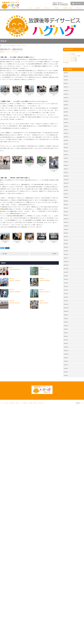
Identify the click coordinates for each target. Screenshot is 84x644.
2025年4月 (66, 119)
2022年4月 (66, 247)
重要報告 (65, 63)
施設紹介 (57, 8)
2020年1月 (66, 343)
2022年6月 (66, 240)
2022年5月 (66, 244)
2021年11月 (66, 265)
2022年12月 (66, 219)
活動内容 (38, 8)
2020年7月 (66, 322)
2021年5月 (66, 286)
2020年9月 (66, 315)
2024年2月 (66, 169)
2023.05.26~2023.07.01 (15, 269)
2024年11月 (66, 137)
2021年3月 (66, 294)
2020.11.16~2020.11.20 (15, 303)
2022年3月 (66, 251)
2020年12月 (66, 304)
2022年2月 (66, 254)
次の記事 (54, 254)
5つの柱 (30, 8)
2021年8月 (66, 276)
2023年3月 (66, 208)
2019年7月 (66, 365)
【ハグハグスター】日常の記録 (69, 61)
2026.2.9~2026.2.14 (44, 303)
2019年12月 (66, 347)
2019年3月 (66, 376)
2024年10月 (66, 140)
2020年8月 (66, 319)
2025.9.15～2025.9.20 (44, 269)
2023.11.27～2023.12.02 (15, 281)
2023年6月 (66, 197)
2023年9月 (66, 187)
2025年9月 (66, 101)
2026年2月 (66, 83)
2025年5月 (66, 116)
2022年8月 (66, 233)
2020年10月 (66, 311)
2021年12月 (66, 262)
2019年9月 (66, 358)
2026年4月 (66, 76)
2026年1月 (66, 87)
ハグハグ (82, 403)
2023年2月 (66, 212)
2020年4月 (66, 333)
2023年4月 (66, 205)
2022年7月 (66, 237)
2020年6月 (66, 326)
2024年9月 (66, 144)
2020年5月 (66, 329)
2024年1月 (66, 173)
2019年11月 (66, 351)
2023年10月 (66, 183)
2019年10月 (66, 354)
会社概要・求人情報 (67, 8)
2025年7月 (66, 108)
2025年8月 (66, 105)
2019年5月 (66, 372)
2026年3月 (66, 80)
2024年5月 (66, 158)
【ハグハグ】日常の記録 (68, 54)
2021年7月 (66, 279)
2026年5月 (66, 73)
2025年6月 (66, 112)
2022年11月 (66, 222)
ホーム (1, 403)
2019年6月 (66, 368)
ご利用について (47, 8)
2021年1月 (66, 301)
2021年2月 (66, 297)
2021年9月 (66, 272)
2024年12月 (66, 133)
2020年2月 (66, 340)
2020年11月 (66, 308)
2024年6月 (66, 155)
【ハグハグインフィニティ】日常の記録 (71, 56)
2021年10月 (66, 269)
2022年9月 (66, 229)
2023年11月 (66, 180)
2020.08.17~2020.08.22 (45, 281)
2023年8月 (66, 190)
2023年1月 (66, 215)
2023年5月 (66, 201)
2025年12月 (66, 91)
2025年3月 (66, 123)
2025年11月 (66, 94)
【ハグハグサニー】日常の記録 (69, 58)
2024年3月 (66, 165)
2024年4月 (66, 162)
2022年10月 (66, 226)
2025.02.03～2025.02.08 (15, 292)
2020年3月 (66, 336)
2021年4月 (66, 290)
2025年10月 (66, 98)
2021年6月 (66, 283)
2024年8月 (66, 148)
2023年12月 (66, 176)
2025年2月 (66, 126)
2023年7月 (66, 194)
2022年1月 (66, 258)
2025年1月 (66, 130)
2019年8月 (66, 361)
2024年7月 (66, 151)
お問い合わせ (79, 3)
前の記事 (5, 254)
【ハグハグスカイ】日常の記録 (12, 52)
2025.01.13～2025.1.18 (45, 292)
